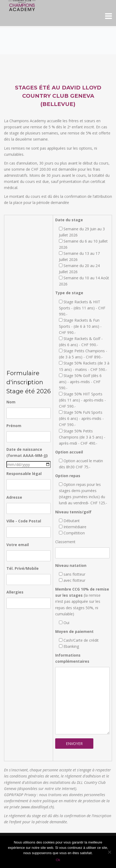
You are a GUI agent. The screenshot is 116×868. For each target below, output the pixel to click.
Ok (58, 860)
